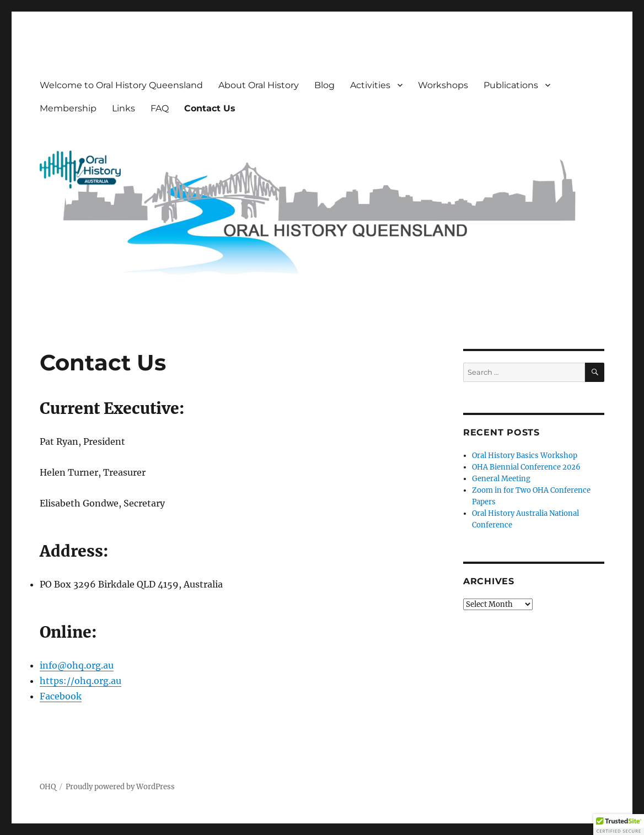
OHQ (48, 787)
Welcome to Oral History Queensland (121, 85)
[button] (619, 825)
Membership (68, 108)
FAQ (160, 108)
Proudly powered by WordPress (120, 787)
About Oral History (259, 85)
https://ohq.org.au (80, 681)
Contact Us (210, 108)
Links (124, 108)
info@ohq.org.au (77, 665)
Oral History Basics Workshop (525, 456)
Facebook (61, 696)
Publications (511, 85)
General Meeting (501, 479)
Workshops (443, 85)
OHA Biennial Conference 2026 (526, 467)
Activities (370, 85)
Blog (324, 85)
